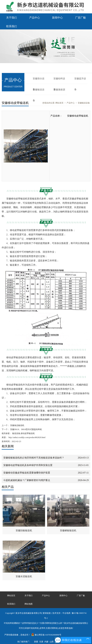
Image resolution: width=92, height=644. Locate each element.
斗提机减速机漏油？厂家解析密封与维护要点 (27, 480)
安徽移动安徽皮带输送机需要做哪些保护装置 (27, 473)
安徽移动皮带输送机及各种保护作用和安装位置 (28, 465)
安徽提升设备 (80, 81)
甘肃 (41, 642)
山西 (52, 642)
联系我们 (12, 26)
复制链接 (47, 613)
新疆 (36, 642)
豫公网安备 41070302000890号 (46, 635)
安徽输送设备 (39, 92)
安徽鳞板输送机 (68, 531)
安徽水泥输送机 (24, 576)
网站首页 (59, 103)
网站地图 (29, 604)
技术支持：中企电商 (61, 613)
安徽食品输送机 (17, 425)
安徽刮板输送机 (24, 531)
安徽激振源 (59, 90)
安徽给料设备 (59, 81)
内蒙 (46, 642)
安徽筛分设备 (39, 81)
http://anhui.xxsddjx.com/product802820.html (27, 437)
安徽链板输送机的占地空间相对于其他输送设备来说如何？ (34, 458)
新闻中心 (57, 18)
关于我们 (12, 18)
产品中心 (35, 18)
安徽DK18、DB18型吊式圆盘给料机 (26, 429)
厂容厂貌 (80, 18)
